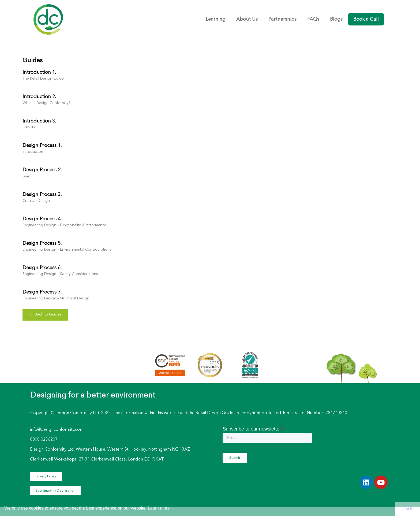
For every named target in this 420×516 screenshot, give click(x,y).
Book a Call (366, 19)
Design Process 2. (42, 170)
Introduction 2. (39, 97)
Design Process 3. (42, 195)
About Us (247, 19)
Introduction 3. (39, 121)
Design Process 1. (42, 146)
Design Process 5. (42, 243)
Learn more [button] (159, 508)
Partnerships (282, 19)
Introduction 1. (39, 72)
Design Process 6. (42, 268)
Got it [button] (408, 509)
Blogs (336, 19)
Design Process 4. (42, 219)
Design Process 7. (42, 292)
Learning (216, 19)
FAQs (313, 19)
